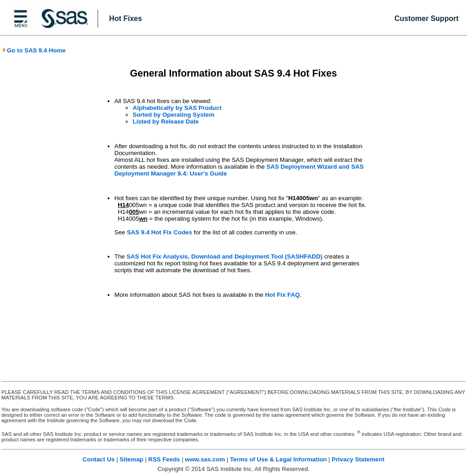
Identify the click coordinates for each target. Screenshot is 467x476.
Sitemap (131, 459)
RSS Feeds (164, 459)
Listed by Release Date (166, 122)
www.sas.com (205, 459)
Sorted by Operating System (174, 115)
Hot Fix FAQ (282, 295)
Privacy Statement (358, 459)
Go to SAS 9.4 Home (34, 50)
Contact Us (99, 459)
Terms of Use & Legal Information (278, 459)
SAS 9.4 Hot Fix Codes (159, 232)
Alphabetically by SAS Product (177, 108)
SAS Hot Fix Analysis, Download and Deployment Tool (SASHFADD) (224, 256)
